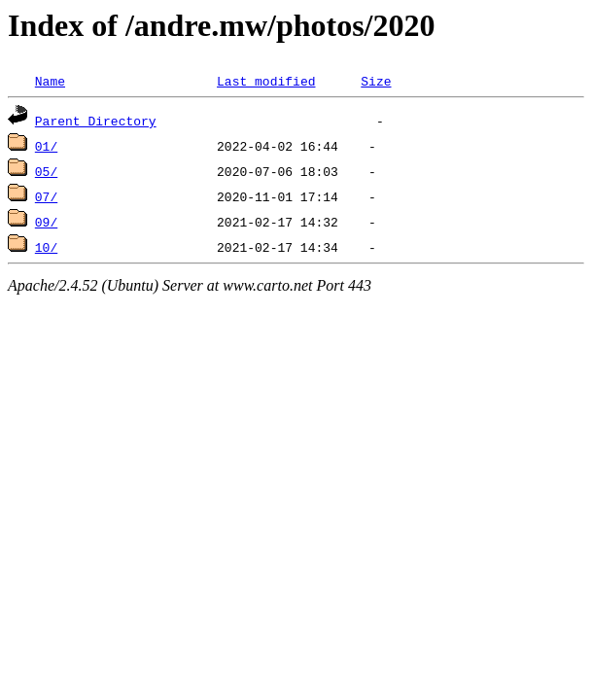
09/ (46, 222)
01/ (46, 146)
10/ (46, 247)
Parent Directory (96, 121)
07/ (46, 196)
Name (50, 81)
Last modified (266, 81)
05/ (46, 171)
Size (376, 81)
